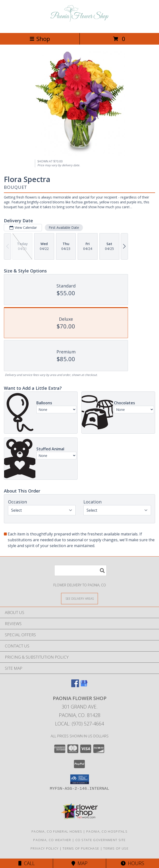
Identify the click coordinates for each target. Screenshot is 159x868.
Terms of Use (116, 848)
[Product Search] (80, 570)
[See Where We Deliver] (79, 598)
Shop (40, 39)
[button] (80, 779)
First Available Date (64, 227)
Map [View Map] (79, 863)
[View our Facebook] (75, 686)
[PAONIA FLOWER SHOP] (79, 26)
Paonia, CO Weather (52, 840)
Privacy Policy (44, 848)
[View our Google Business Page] (84, 686)
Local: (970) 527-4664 (79, 724)
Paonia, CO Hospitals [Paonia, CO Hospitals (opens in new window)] (107, 831)
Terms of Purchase (81, 848)
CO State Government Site (101, 840)
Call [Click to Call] (27, 863)
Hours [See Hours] (132, 863)
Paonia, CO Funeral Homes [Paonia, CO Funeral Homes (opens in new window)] (57, 831)
